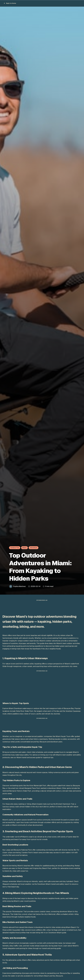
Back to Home (10, 3)
